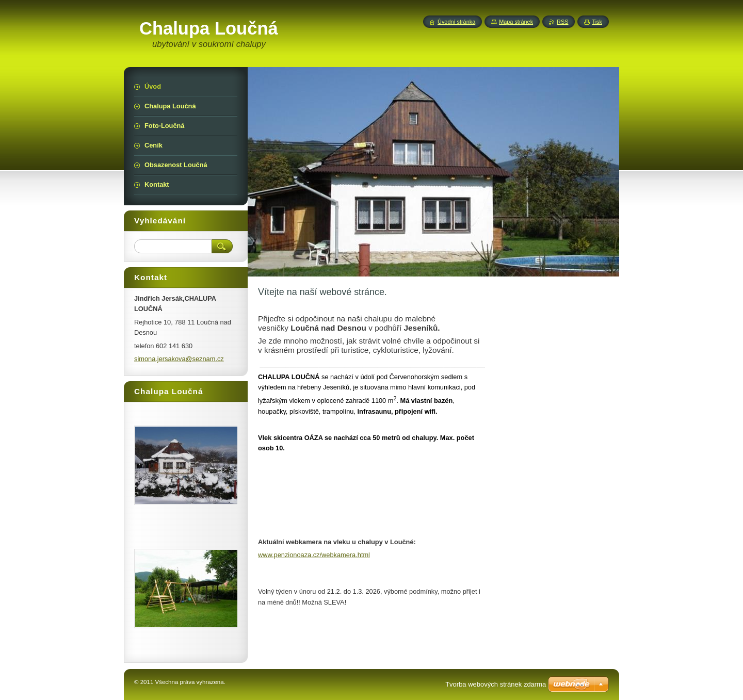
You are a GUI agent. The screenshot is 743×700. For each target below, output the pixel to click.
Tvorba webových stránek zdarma (496, 684)
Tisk (597, 22)
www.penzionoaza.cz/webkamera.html (314, 555)
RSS (562, 22)
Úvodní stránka (456, 22)
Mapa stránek (516, 22)
